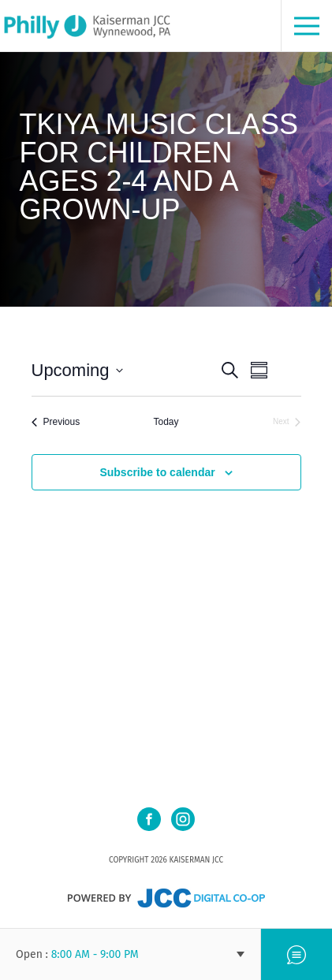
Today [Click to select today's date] (166, 422)
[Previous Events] (56, 422)
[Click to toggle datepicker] (77, 370)
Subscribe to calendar (157, 472)
